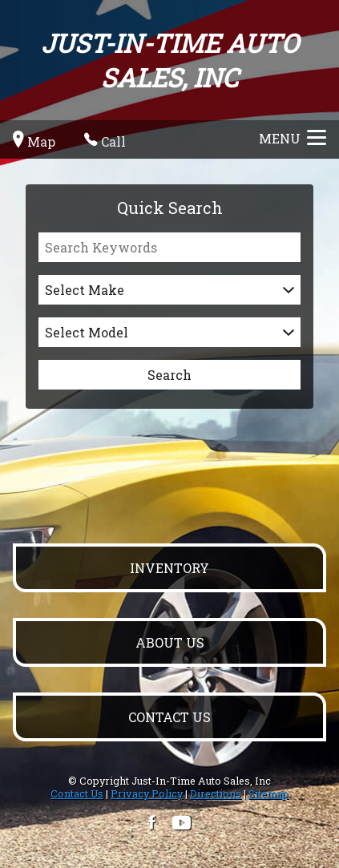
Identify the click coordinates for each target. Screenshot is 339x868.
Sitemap (268, 793)
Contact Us (77, 793)
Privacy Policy (147, 793)
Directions (216, 793)
